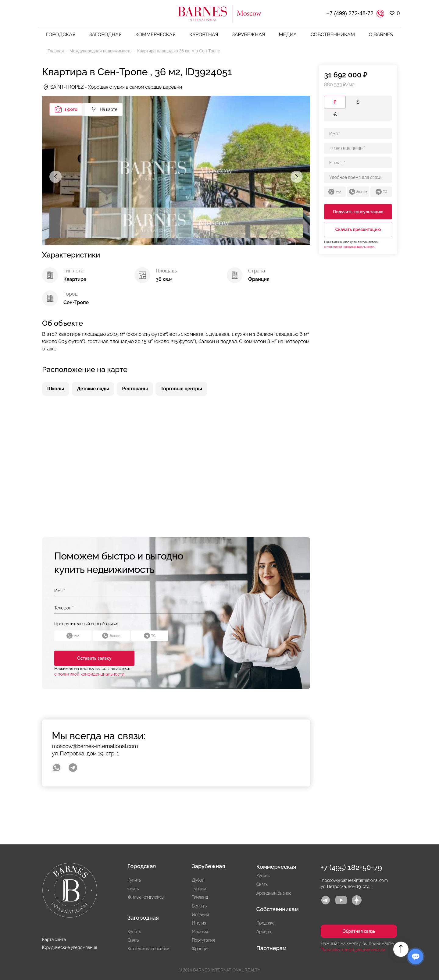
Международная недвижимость (101, 51)
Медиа (288, 35)
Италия (199, 923)
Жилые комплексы (146, 897)
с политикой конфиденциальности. (90, 674)
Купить (134, 880)
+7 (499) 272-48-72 (350, 13)
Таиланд (200, 897)
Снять (133, 889)
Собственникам (333, 35)
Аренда (264, 932)
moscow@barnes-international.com (95, 746)
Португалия (203, 940)
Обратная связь (359, 931)
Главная (56, 51)
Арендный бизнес (274, 893)
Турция (199, 889)
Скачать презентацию (358, 229)
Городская (61, 35)
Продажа (265, 923)
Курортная (204, 35)
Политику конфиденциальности (353, 950)
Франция (200, 949)
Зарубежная (248, 35)
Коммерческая (156, 35)
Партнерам (271, 948)
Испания (200, 914)
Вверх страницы (401, 949)
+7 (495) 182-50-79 (351, 867)
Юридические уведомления (70, 947)
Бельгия (200, 906)
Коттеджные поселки (148, 949)
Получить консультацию (358, 212)
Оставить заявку (93, 658)
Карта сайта (54, 939)
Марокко (200, 932)
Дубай (198, 880)
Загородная (105, 35)
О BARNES (381, 35)
